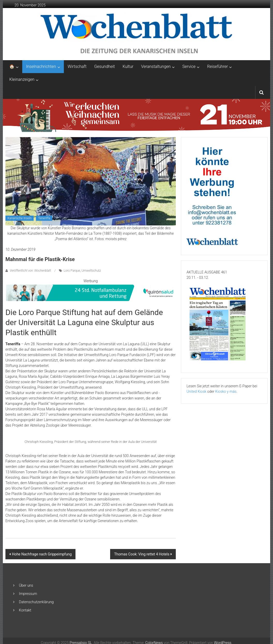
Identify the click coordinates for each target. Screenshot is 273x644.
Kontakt (25, 610)
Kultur (128, 66)
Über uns (26, 585)
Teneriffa (44, 218)
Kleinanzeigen (22, 79)
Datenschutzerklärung (36, 602)
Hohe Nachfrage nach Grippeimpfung (42, 554)
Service (189, 66)
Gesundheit (105, 66)
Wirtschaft (77, 66)
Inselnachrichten (41, 66)
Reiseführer (217, 66)
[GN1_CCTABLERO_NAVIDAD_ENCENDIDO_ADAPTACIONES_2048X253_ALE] (137, 115)
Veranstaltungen (156, 66)
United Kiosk (196, 391)
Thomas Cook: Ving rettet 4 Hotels (142, 554)
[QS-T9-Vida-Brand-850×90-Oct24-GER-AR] (91, 293)
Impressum (28, 594)
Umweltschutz (91, 271)
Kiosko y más (226, 391)
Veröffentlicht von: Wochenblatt (30, 271)
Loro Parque (72, 271)
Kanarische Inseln (20, 218)
